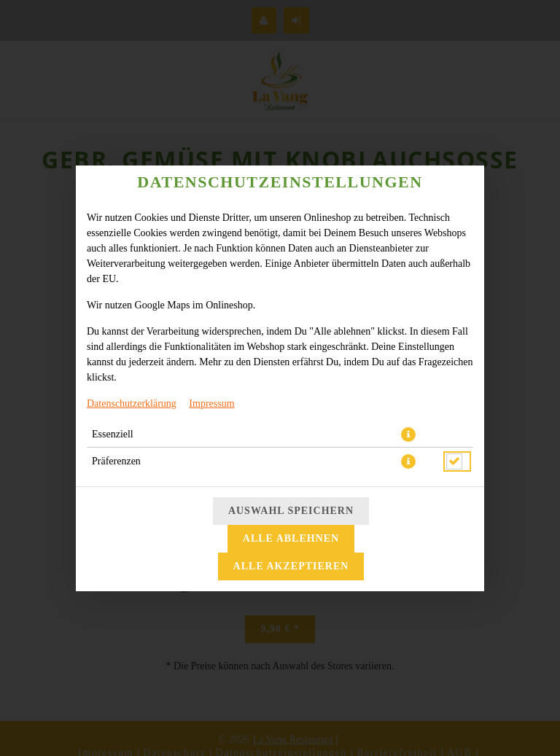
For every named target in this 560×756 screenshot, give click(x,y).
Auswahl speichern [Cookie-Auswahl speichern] (291, 511)
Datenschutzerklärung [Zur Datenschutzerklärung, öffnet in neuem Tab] (132, 404)
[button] (408, 434)
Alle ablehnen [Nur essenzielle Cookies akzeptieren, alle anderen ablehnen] (291, 538)
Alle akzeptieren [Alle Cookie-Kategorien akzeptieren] (291, 566)
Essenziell (113, 434)
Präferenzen (116, 461)
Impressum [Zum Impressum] (211, 404)
